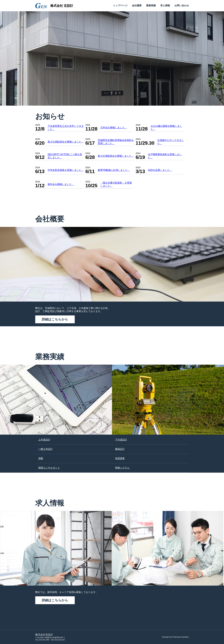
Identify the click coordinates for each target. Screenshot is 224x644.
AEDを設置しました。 (160, 170)
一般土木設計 (45, 449)
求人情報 (165, 6)
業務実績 (151, 6)
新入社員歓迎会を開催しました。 (66, 142)
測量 (41, 458)
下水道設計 (121, 440)
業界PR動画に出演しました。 (114, 170)
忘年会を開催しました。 (114, 128)
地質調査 (120, 458)
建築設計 (120, 449)
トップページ (120, 6)
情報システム (122, 468)
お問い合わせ (182, 6)
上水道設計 (44, 440)
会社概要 (137, 6)
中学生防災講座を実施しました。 (66, 170)
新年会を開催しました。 (61, 184)
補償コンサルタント (49, 468)
